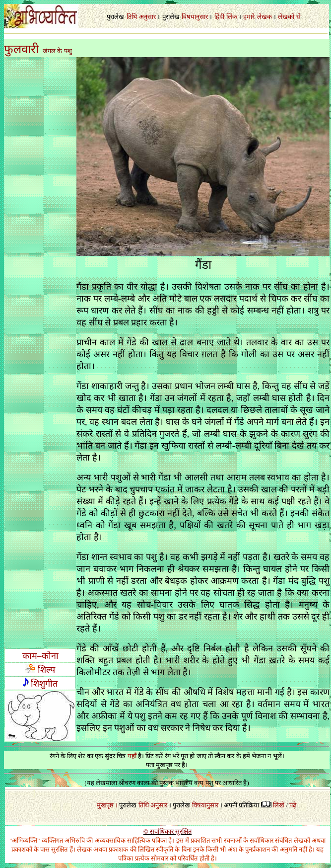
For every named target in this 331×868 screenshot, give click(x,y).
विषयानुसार (195, 17)
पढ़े (293, 805)
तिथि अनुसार (153, 805)
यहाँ (132, 756)
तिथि (132, 17)
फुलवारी (21, 49)
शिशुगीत (44, 684)
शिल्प (40, 670)
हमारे (249, 17)
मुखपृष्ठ (105, 805)
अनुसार (147, 17)
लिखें (279, 805)
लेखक (265, 17)
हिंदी (219, 17)
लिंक (232, 17)
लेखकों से (289, 17)
